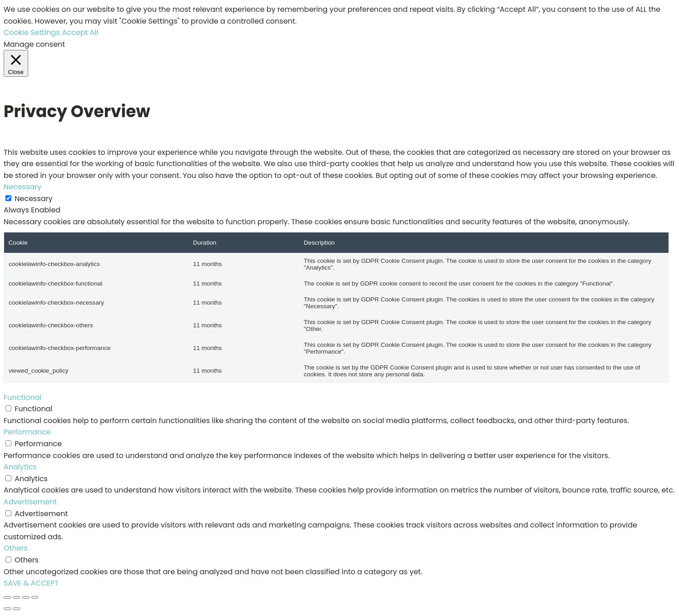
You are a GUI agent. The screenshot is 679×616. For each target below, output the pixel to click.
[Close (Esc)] (35, 597)
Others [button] (16, 548)
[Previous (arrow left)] (7, 609)
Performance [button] (27, 432)
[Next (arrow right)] (16, 609)
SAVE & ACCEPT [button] (31, 583)
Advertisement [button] (30, 502)
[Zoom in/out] (7, 597)
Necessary (33, 199)
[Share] (26, 597)
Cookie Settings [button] (32, 32)
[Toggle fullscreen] (16, 597)
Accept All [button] (80, 32)
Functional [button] (22, 397)
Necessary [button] (22, 187)
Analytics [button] (20, 467)
